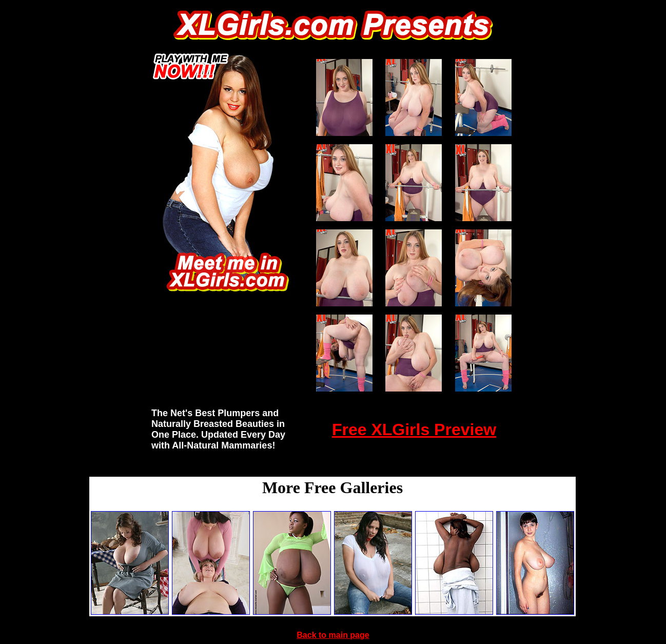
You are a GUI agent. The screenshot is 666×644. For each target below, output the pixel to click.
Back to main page (333, 635)
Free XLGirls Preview (414, 430)
